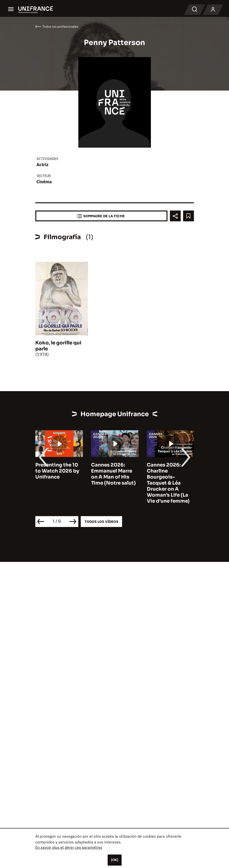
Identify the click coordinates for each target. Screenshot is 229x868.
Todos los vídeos (101, 522)
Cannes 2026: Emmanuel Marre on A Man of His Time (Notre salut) (113, 474)
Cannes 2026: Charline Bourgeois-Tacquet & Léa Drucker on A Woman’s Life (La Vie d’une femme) (168, 483)
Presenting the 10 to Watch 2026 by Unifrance (57, 471)
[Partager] (175, 216)
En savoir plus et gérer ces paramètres (69, 847)
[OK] (115, 860)
